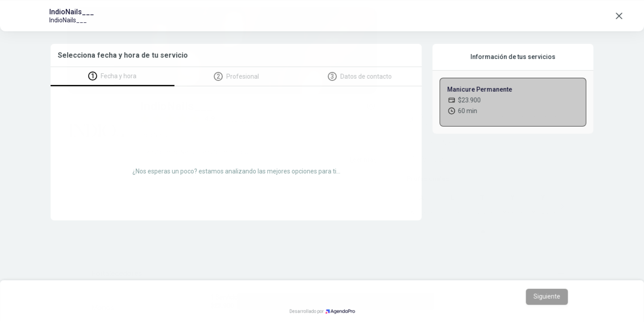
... (360, 160)
